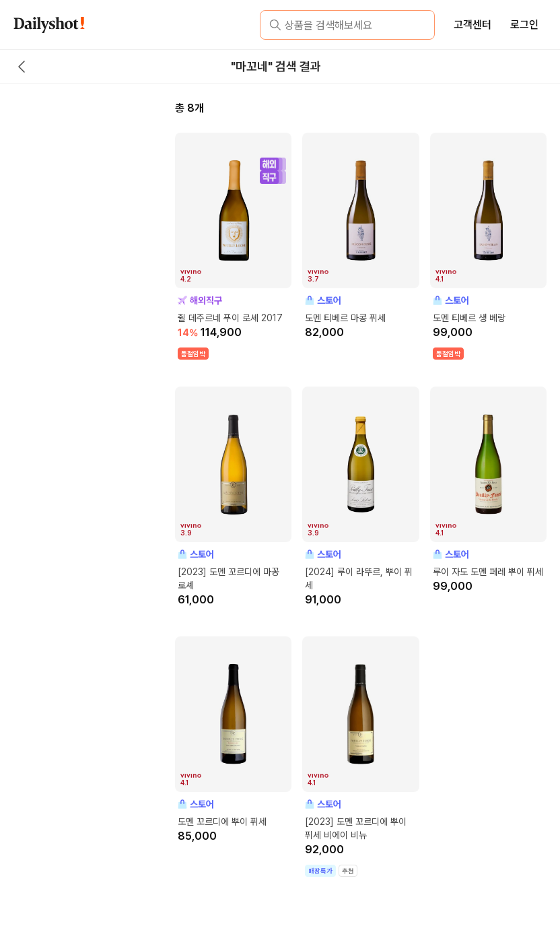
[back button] (22, 67)
